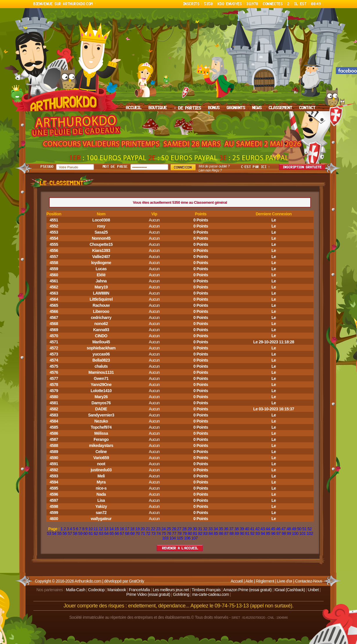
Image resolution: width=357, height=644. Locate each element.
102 (310, 533)
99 (289, 533)
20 (143, 529)
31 (200, 529)
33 (211, 529)
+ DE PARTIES (187, 108)
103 (165, 538)
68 (127, 533)
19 (137, 529)
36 (226, 529)
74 (159, 533)
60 (85, 533)
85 (216, 533)
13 (106, 529)
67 (122, 533)
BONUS (214, 108)
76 (169, 533)
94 (263, 533)
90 (242, 533)
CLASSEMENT (281, 108)
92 (252, 533)
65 (112, 533)
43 (263, 529)
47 (283, 529)
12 (101, 529)
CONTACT (307, 108)
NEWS (257, 108)
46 (278, 529)
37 (231, 529)
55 (59, 533)
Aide (249, 581)
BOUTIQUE (158, 108)
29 (190, 529)
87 (226, 533)
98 (284, 533)
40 (247, 529)
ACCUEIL (134, 108)
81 (195, 533)
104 (173, 538)
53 (49, 533)
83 (206, 533)
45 (273, 529)
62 (96, 533)
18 (132, 529)
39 (242, 529)
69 (132, 533)
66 (117, 533)
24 (164, 529)
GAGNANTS (236, 108)
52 (310, 529)
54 (54, 533)
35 (221, 529)
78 (180, 533)
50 (299, 529)
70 (138, 533)
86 (221, 533)
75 (164, 533)
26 (174, 529)
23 (158, 529)
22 (153, 529)
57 (70, 533)
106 (187, 538)
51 (304, 529)
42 (258, 529)
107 (195, 538)
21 (148, 529)
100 (295, 533)
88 (231, 533)
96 (273, 533)
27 (179, 529)
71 (143, 533)
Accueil (237, 581)
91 (247, 533)
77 (174, 533)
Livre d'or (285, 581)
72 (148, 533)
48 (289, 529)
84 (211, 533)
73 (153, 533)
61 (91, 533)
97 (278, 533)
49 (294, 529)
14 (112, 529)
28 (184, 529)
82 (200, 533)
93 (258, 533)
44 (268, 529)
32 (205, 529)
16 (122, 529)
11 (96, 529)
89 (237, 533)
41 (252, 529)
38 (237, 529)
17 (127, 529)
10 (91, 529)
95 (268, 533)
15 (117, 529)
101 (302, 533)
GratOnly (136, 581)
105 (180, 538)
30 (195, 529)
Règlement (265, 581)
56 (65, 533)
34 (216, 529)
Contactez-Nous (309, 581)
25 (169, 529)
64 (106, 533)
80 (190, 533)
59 (80, 533)
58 (75, 533)
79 (185, 533)
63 (101, 533)
